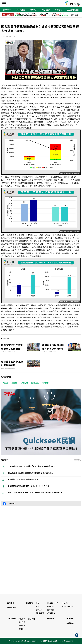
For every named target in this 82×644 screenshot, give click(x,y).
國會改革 (35, 383)
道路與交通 (40, 613)
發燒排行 (5, 460)
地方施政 (34, 10)
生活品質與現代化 (68, 606)
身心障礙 (31, 619)
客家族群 (22, 625)
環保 (37, 606)
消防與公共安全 (53, 603)
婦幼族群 (22, 619)
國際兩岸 (7, 10)
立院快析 (46, 383)
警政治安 (39, 610)
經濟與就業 (51, 613)
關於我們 (70, 623)
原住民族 (22, 622)
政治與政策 (20, 10)
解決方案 (70, 618)
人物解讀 (24, 383)
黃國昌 (14, 383)
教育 (37, 603)
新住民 (21, 629)
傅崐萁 (5, 383)
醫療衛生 (50, 606)
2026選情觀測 (73, 10)
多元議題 (46, 10)
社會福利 (65, 603)
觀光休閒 (50, 610)
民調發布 (58, 10)
